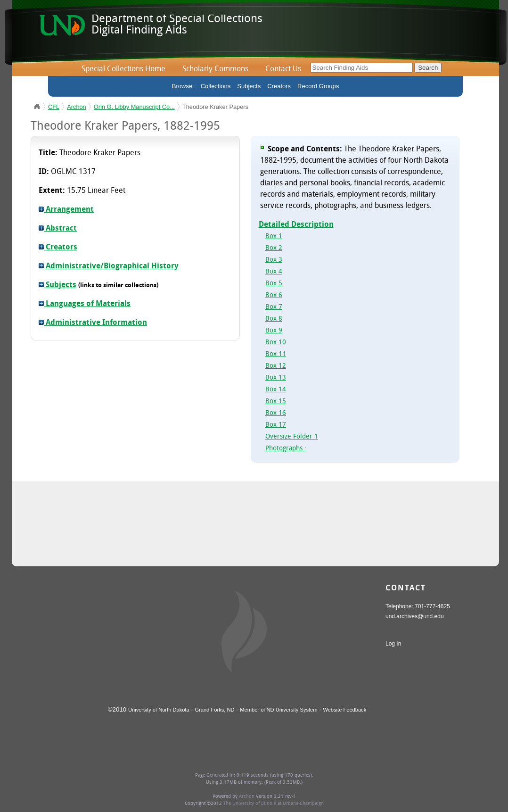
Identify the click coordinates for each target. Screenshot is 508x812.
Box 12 (276, 366)
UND (37, 107)
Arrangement (66, 210)
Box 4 (274, 272)
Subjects (249, 86)
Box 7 (274, 307)
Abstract (58, 229)
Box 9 (274, 331)
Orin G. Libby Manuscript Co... (134, 107)
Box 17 (276, 425)
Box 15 (276, 402)
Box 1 (274, 236)
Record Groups (318, 86)
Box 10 (276, 343)
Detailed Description (296, 225)
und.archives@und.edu (415, 616)
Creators (279, 86)
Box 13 (276, 378)
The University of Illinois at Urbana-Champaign (274, 804)
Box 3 (274, 260)
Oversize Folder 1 (292, 437)
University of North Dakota (159, 710)
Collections (216, 86)
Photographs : (286, 449)
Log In (393, 644)
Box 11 (276, 354)
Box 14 (276, 390)
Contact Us (283, 69)
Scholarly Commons (215, 69)
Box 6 (274, 295)
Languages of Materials (85, 304)
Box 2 (274, 248)
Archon (77, 107)
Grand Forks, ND (215, 710)
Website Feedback (344, 710)
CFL (54, 107)
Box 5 (274, 284)
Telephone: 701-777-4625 (418, 606)
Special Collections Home (123, 69)
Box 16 (276, 413)
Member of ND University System (279, 710)
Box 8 (274, 319)
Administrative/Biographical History (109, 266)
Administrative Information (93, 323)
